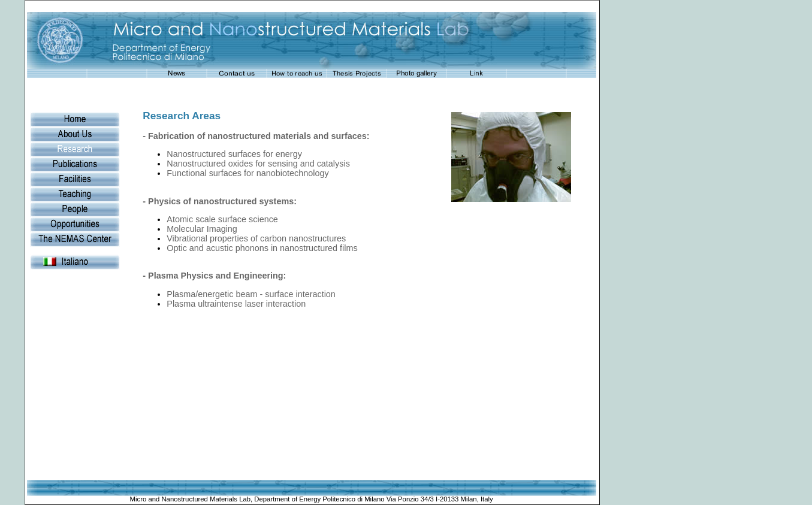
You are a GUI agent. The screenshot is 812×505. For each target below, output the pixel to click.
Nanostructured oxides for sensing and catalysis (258, 164)
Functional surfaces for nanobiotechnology (247, 173)
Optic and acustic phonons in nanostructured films (262, 248)
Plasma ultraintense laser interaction (236, 304)
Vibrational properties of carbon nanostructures (256, 238)
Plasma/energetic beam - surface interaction (251, 294)
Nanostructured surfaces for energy (234, 154)
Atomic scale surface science (222, 219)
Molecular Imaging (202, 229)
